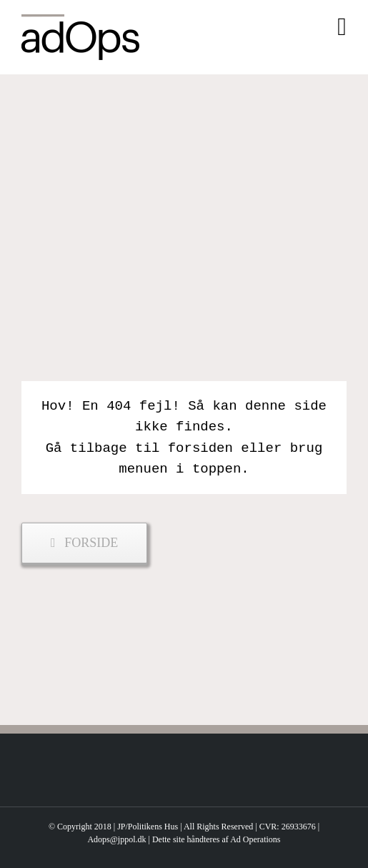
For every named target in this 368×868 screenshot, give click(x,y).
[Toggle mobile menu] (342, 27)
